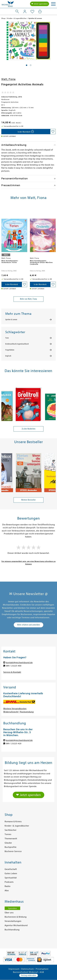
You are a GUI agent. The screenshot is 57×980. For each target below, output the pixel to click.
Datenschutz (28, 969)
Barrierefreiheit (21, 972)
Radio (8, 886)
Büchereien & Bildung (16, 917)
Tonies (8, 834)
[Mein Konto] (25, 11)
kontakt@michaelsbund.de (19, 663)
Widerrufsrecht (11, 712)
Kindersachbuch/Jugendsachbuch (17, 344)
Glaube (8, 843)
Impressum (14, 969)
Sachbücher (11, 830)
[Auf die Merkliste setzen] (53, 132)
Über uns (9, 913)
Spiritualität (11, 878)
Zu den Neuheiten (29, 429)
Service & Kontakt (12, 672)
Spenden (12, 908)
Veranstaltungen (13, 921)
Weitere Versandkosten (15, 709)
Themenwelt (11, 839)
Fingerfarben (10, 350)
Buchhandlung (12, 930)
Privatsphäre (42, 969)
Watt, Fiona (8, 79)
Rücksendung (27, 712)
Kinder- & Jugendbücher (17, 826)
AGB (42, 972)
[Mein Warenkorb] (40, 11)
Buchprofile (11, 847)
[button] (27, 65)
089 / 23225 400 (14, 666)
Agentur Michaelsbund (16, 925)
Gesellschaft (11, 869)
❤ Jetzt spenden (40, 4)
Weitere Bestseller (28, 500)
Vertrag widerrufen (29, 975)
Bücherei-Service (13, 851)
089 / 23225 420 (14, 744)
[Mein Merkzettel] (32, 12)
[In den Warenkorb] (26, 132)
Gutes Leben (11, 873)
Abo (7, 891)
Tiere (7, 338)
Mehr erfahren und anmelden (29, 625)
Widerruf (33, 972)
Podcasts (9, 882)
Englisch (8, 356)
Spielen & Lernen (11, 320)
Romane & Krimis (13, 822)
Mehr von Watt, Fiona (28, 299)
